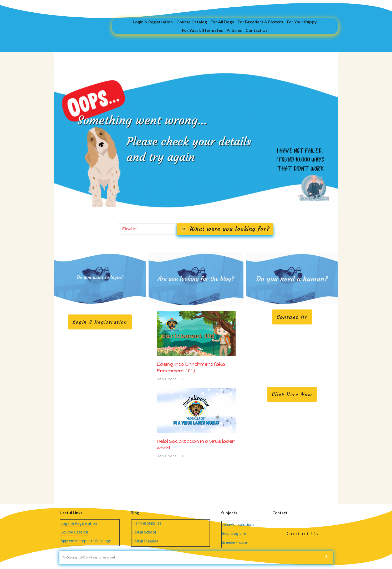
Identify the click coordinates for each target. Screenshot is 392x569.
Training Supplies (146, 523)
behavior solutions (238, 524)
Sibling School (144, 532)
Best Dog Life (234, 533)
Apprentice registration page (86, 541)
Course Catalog (74, 532)
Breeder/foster (235, 542)
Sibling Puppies (145, 541)
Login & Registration (79, 523)
